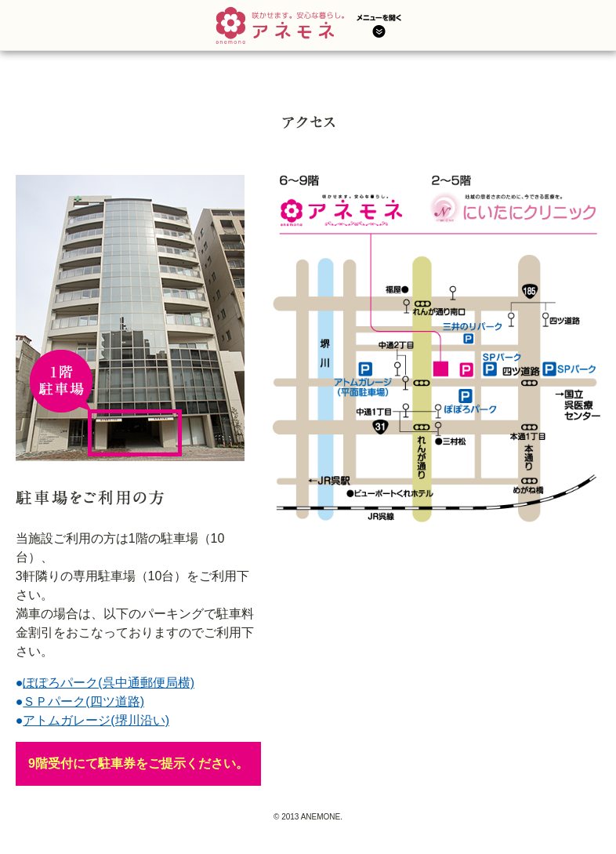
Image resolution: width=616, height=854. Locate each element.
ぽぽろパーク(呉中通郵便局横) (109, 683)
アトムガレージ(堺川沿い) (96, 720)
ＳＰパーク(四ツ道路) (83, 701)
